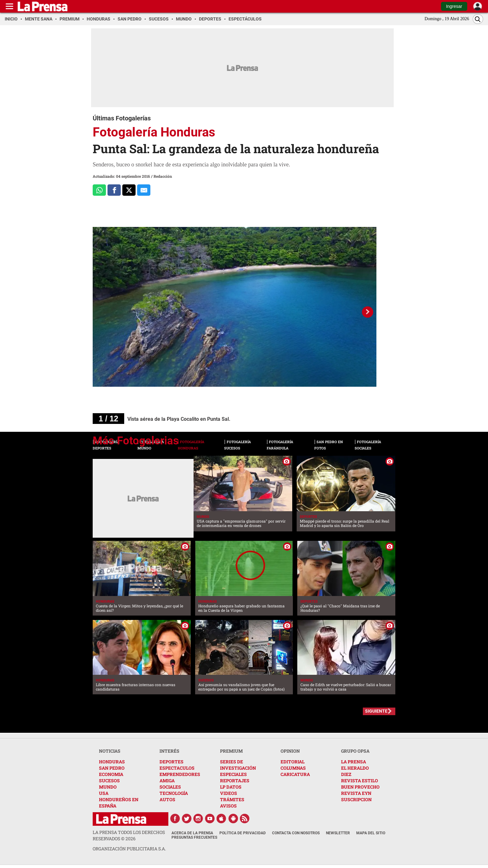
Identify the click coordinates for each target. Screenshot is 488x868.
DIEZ (346, 774)
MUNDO (108, 787)
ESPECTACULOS (177, 768)
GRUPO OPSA (355, 751)
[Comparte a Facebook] (114, 190)
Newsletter (338, 833)
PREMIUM (231, 751)
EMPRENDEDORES (180, 774)
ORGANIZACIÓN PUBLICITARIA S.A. (129, 849)
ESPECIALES (233, 774)
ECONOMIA (111, 774)
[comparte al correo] (144, 190)
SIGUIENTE (376, 711)
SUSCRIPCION (356, 799)
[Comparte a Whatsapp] (99, 190)
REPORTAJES (235, 781)
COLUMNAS (293, 768)
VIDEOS (229, 793)
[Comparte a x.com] (129, 190)
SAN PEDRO (112, 768)
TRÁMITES (232, 799)
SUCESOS (109, 781)
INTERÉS (169, 751)
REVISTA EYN (356, 793)
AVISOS (228, 806)
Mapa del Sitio (371, 833)
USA (104, 793)
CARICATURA (295, 774)
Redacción (163, 176)
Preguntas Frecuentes (194, 837)
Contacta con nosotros (296, 833)
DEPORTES (171, 762)
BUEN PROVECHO (360, 787)
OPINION (290, 751)
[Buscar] (478, 19)
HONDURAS (112, 762)
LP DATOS (231, 787)
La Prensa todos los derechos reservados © (129, 835)
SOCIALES (170, 787)
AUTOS (167, 799)
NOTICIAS (110, 751)
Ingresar (454, 6)
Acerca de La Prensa (192, 833)
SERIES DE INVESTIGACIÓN (238, 765)
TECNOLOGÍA (174, 793)
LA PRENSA (354, 762)
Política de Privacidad (243, 833)
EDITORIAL (293, 762)
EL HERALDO (355, 768)
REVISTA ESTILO (360, 781)
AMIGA (167, 781)
